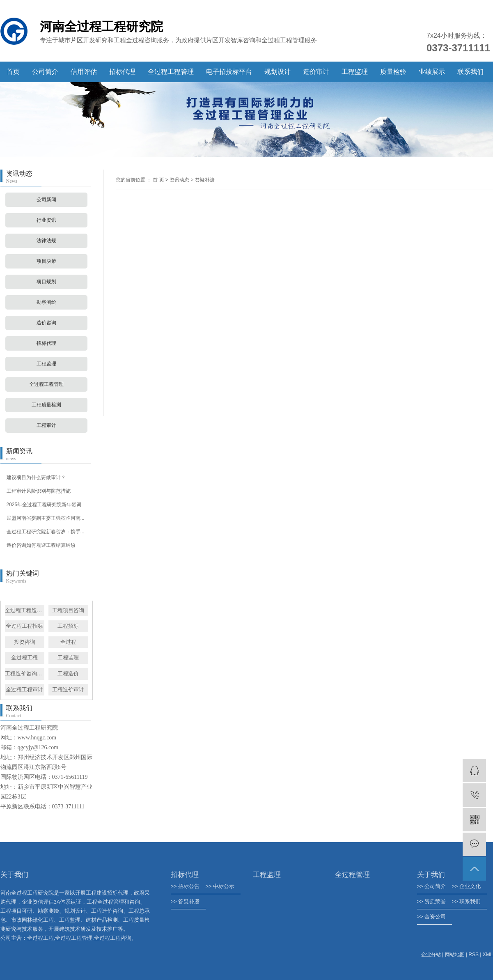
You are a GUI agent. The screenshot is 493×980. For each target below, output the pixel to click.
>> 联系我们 (467, 901)
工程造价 (68, 674)
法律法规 (46, 241)
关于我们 (431, 875)
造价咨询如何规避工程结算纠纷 (41, 545)
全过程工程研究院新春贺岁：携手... (46, 532)
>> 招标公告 (185, 886)
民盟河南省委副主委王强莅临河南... (46, 518)
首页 (13, 72)
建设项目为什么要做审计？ (36, 477)
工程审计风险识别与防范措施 (39, 491)
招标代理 (122, 72)
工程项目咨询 (68, 610)
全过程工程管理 (171, 72)
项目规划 (46, 282)
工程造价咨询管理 (25, 674)
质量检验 (393, 72)
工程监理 (355, 72)
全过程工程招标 (24, 626)
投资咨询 (25, 642)
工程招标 (68, 626)
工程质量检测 (46, 405)
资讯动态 (179, 180)
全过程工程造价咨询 (25, 610)
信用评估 (84, 72)
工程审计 (46, 425)
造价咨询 (46, 323)
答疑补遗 (205, 180)
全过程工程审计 (24, 690)
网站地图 (455, 955)
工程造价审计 (68, 690)
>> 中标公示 (220, 886)
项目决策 (46, 261)
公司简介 (45, 72)
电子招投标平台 (229, 72)
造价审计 (316, 72)
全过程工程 (24, 658)
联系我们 (470, 72)
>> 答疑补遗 (185, 901)
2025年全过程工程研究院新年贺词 (44, 505)
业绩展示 (432, 72)
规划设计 (277, 72)
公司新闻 (46, 200)
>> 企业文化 (467, 886)
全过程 (68, 642)
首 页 (158, 180)
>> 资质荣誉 (432, 901)
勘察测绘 (46, 302)
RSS (474, 955)
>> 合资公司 (432, 917)
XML (488, 955)
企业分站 (431, 955)
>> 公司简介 (432, 886)
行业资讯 (46, 220)
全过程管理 (352, 875)
